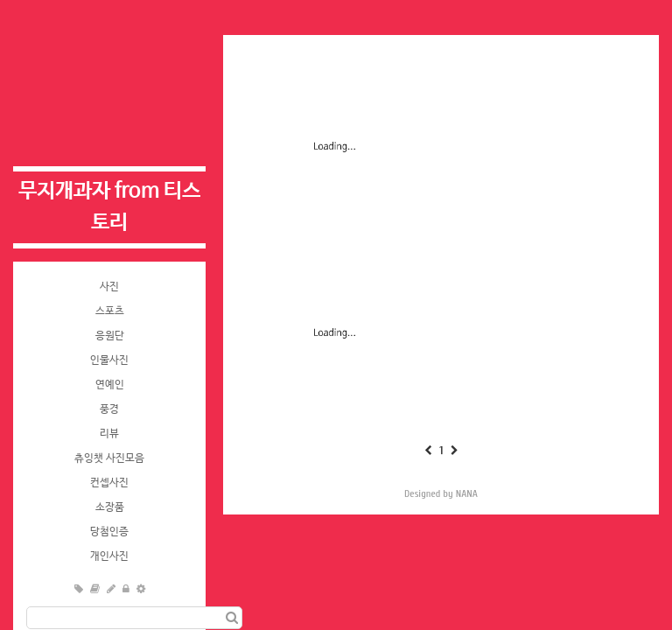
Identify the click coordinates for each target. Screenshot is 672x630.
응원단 (110, 336)
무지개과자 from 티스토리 (109, 207)
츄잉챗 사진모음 (109, 458)
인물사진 (109, 360)
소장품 (110, 507)
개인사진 (109, 556)
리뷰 (109, 434)
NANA (467, 493)
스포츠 (110, 311)
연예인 (110, 385)
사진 (109, 287)
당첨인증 (109, 532)
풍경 (109, 409)
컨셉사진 (109, 483)
